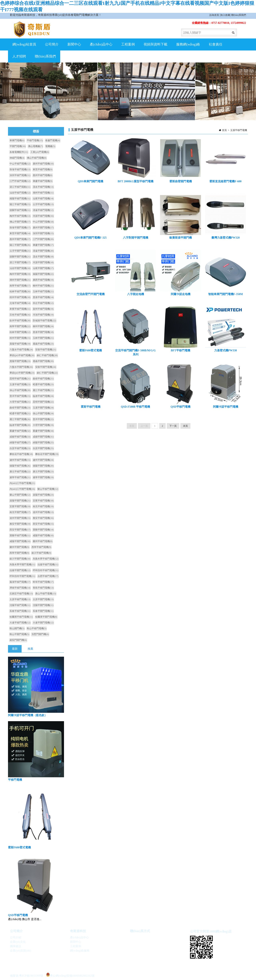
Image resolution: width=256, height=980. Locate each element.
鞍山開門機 (17, 628)
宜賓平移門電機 (43, 501)
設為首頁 (214, 15)
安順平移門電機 (46, 350)
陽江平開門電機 (20, 245)
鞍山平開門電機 (19, 634)
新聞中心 (74, 44)
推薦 (30, 649)
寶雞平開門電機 (43, 530)
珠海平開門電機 (20, 228)
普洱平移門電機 (20, 396)
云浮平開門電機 (20, 251)
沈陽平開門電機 (43, 605)
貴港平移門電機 (43, 297)
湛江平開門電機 (20, 262)
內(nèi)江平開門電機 (22, 489)
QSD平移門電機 (18, 915)
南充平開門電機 (20, 512)
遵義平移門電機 (43, 344)
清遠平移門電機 (43, 210)
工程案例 (128, 44)
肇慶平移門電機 (43, 181)
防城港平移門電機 (44, 321)
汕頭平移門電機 (20, 193)
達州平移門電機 (43, 512)
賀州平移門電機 (43, 309)
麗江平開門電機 (20, 419)
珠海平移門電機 (20, 169)
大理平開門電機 (43, 425)
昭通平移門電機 (43, 384)
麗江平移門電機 (43, 390)
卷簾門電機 (53, 140)
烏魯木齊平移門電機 (46, 559)
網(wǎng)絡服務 (80, 951)
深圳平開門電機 (43, 233)
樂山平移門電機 (48, 489)
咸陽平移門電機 (43, 535)
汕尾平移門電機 (43, 199)
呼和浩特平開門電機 (22, 576)
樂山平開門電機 (20, 495)
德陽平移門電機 (20, 466)
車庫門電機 (17, 140)
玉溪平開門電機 (43, 408)
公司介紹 (16, 937)
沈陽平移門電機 (20, 605)
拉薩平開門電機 (20, 570)
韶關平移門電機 (20, 210)
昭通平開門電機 (20, 413)
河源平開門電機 (43, 262)
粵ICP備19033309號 (31, 976)
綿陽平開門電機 (43, 443)
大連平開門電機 (43, 623)
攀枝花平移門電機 (21, 454)
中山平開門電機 (43, 222)
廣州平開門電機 (43, 228)
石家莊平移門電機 (21, 594)
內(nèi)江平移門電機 (22, 483)
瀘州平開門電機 (43, 460)
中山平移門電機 (20, 164)
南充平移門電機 (43, 506)
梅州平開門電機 (20, 274)
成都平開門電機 (43, 437)
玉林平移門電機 (43, 291)
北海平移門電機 (20, 303)
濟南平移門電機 (20, 588)
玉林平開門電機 (43, 338)
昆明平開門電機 (43, 402)
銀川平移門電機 (41, 553)
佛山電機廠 (35, 146)
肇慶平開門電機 (43, 245)
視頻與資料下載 (155, 44)
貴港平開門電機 (43, 332)
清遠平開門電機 (43, 251)
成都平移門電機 (20, 437)
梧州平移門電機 (20, 297)
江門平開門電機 (43, 239)
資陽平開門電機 (20, 501)
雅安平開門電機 (20, 524)
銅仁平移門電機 (47, 355)
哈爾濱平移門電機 (21, 617)
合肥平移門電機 (48, 576)
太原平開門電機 (43, 599)
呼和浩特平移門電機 (46, 570)
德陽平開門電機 (43, 466)
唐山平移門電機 (46, 594)
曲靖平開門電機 (20, 408)
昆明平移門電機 (20, 379)
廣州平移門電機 (43, 164)
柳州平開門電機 (43, 326)
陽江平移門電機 (20, 204)
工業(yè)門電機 (40, 152)
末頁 (185, 429)
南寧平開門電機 (20, 326)
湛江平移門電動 (20, 187)
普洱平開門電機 (43, 419)
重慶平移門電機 (20, 431)
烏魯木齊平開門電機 (22, 565)
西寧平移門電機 (41, 547)
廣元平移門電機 (20, 472)
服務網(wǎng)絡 (188, 44)
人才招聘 (19, 56)
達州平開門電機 (20, 518)
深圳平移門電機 (20, 175)
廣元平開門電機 (43, 472)
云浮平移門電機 (43, 204)
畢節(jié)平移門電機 (22, 355)
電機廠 (50, 146)
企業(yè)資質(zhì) (20, 951)
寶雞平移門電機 (20, 535)
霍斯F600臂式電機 (19, 847)
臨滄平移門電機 (43, 396)
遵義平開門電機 (43, 361)
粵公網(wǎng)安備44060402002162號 (70, 975)
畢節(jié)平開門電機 (22, 373)
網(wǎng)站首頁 (24, 44)
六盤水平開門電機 (21, 367)
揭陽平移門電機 (20, 199)
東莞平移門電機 (43, 169)
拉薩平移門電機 (48, 565)
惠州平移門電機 (43, 175)
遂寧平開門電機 (43, 477)
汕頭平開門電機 (20, 268)
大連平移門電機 (20, 623)
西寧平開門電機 (19, 553)
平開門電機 (18, 146)
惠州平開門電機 (20, 239)
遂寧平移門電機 (20, 477)
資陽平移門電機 (43, 495)
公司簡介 (52, 44)
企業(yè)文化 (18, 942)
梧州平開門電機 (20, 338)
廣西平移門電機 (43, 280)
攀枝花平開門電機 (47, 454)
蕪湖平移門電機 (20, 582)
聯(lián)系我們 (239, 15)
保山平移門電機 (20, 390)
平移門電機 (35, 140)
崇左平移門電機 (43, 303)
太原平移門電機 (20, 599)
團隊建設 (16, 946)
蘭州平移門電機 (43, 541)
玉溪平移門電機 (239, 130)
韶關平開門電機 (20, 257)
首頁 (224, 130)
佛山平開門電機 (20, 222)
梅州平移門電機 (20, 216)
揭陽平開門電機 (43, 274)
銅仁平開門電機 (47, 373)
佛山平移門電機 (37, 158)
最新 (15, 649)
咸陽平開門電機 (20, 541)
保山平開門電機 (43, 413)
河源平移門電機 (43, 216)
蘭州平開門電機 (19, 547)
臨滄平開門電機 (20, 425)
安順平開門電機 (46, 367)
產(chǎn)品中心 (101, 44)
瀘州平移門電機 (20, 460)
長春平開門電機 (43, 611)
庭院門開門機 (18, 640)
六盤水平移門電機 (21, 350)
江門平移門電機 (20, 181)
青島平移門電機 (43, 588)
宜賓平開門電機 (20, 506)
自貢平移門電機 (20, 448)
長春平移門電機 (20, 611)
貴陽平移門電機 (20, 344)
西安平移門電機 (43, 524)
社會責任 (216, 44)
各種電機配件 (19, 152)
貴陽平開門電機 (20, 361)
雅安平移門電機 (43, 518)
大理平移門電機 (20, 402)
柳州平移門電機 (43, 286)
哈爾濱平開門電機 (46, 617)
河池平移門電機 (43, 315)
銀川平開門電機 (20, 559)
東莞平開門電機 (20, 233)
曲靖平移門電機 (43, 379)
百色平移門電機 (20, 315)
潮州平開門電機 (20, 280)
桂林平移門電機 (20, 291)
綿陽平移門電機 (20, 443)
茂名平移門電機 (43, 187)
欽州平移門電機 (20, 321)
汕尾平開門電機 (43, 268)
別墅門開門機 (40, 634)
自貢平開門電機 (43, 448)
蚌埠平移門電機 (43, 582)
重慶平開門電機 (43, 431)
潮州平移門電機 (43, 193)
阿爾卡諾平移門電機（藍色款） (28, 715)
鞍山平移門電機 (37, 628)
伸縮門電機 (17, 158)
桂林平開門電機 (20, 332)
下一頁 (173, 429)
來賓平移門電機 (20, 309)
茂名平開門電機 (43, 257)
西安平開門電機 (20, 530)
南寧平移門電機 (20, 286)
